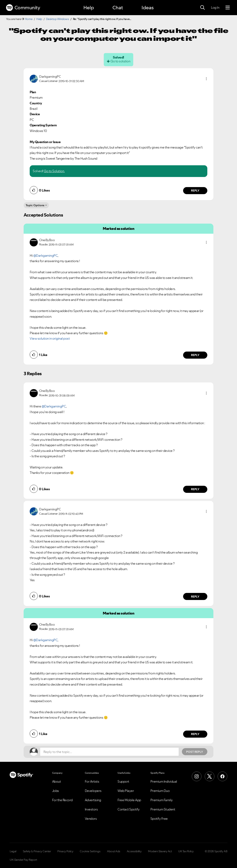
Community (23, 8)
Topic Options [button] (35, 205)
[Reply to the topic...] (109, 752)
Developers (93, 791)
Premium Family (162, 800)
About (57, 781)
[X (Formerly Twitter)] (210, 776)
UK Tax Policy (186, 851)
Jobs (56, 791)
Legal (13, 851)
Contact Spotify (129, 809)
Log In (215, 7)
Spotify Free (159, 819)
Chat (118, 8)
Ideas (148, 8)
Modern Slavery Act (160, 851)
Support (123, 781)
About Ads (114, 851)
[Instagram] (197, 776)
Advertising (93, 800)
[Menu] (228, 8)
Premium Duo (160, 791)
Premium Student (163, 809)
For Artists (92, 781)
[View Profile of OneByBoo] (47, 240)
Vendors (91, 819)
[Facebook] (222, 776)
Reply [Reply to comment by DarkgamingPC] (195, 191)
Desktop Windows (58, 19)
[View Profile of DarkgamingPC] (50, 76)
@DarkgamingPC (46, 255)
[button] (206, 79)
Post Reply (195, 752)
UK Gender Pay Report (23, 860)
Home (29, 19)
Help (89, 8)
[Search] (202, 8)
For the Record (62, 800)
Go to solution (120, 61)
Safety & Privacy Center (37, 851)
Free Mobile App (129, 800)
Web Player (126, 791)
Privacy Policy (65, 851)
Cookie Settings (90, 851)
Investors (91, 809)
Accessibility (134, 851)
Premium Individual (164, 781)
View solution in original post (50, 338)
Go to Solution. (54, 171)
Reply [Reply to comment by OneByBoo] (195, 355)
